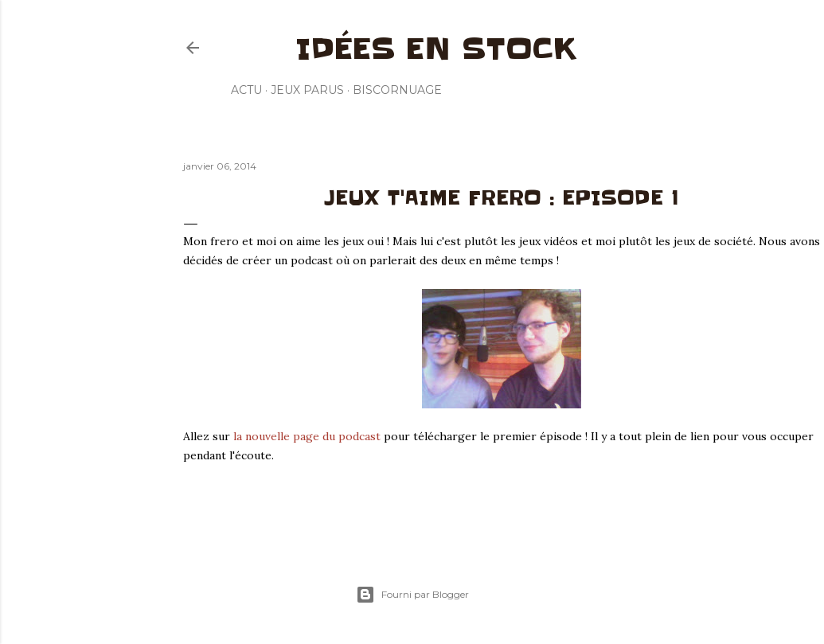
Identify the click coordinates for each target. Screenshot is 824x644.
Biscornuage (397, 90)
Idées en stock (436, 49)
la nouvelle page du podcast (307, 436)
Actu (246, 90)
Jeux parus (307, 90)
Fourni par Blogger (412, 595)
